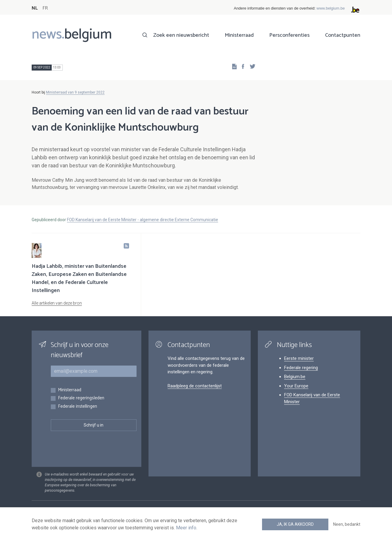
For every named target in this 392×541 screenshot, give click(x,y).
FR (45, 8)
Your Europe (296, 386)
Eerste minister (299, 358)
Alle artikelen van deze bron (57, 303)
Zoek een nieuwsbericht (181, 35)
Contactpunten (343, 35)
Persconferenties (289, 35)
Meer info (186, 528)
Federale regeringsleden (81, 398)
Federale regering (301, 368)
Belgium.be (295, 377)
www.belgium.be (331, 8)
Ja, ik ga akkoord (295, 524)
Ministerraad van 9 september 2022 (75, 92)
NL (35, 8)
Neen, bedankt (347, 524)
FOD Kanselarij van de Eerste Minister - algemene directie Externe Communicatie (143, 220)
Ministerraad (239, 35)
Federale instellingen (78, 407)
